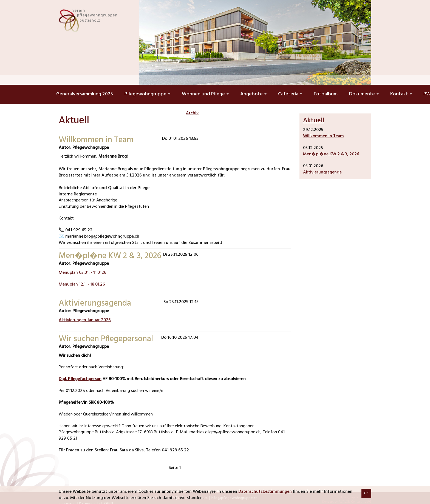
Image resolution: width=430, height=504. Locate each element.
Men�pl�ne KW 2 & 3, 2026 (331, 154)
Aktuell (314, 121)
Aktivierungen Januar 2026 (85, 320)
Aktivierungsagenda (322, 172)
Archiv (192, 113)
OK (366, 493)
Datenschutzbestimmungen (265, 492)
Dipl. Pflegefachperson (80, 379)
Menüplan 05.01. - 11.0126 (83, 273)
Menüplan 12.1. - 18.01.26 (82, 284)
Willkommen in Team (323, 136)
